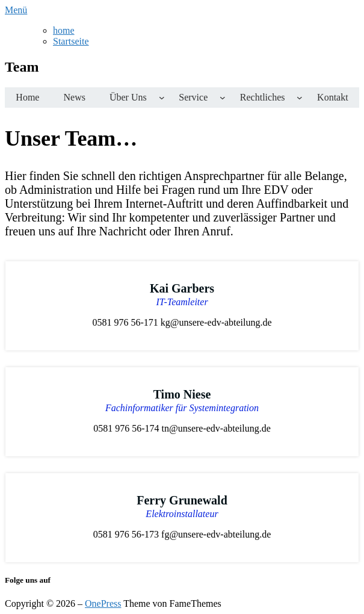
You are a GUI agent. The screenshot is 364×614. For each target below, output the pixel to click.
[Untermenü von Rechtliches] (300, 98)
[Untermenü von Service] (223, 98)
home (64, 30)
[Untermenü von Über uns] (162, 98)
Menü (16, 10)
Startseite (71, 41)
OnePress (103, 603)
